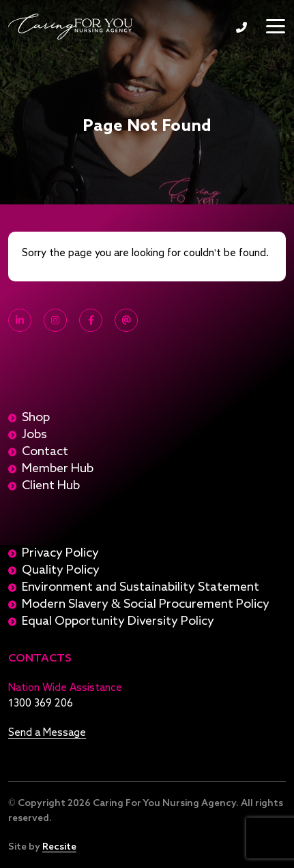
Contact (45, 452)
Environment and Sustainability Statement (141, 587)
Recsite (59, 847)
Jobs (34, 435)
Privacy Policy (60, 553)
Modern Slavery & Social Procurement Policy (146, 604)
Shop (36, 418)
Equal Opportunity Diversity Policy (118, 621)
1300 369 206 (241, 27)
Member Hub (58, 469)
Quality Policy (61, 570)
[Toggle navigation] (276, 26)
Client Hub (51, 486)
